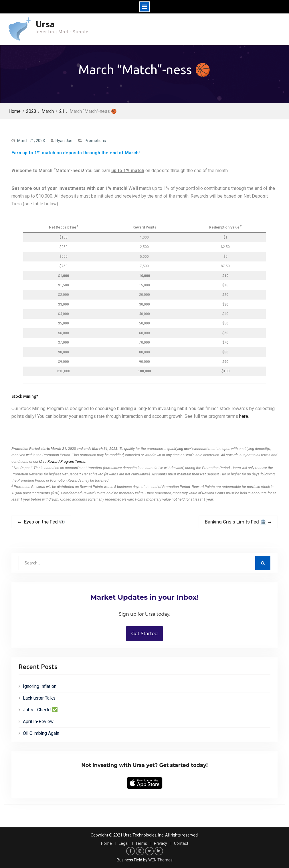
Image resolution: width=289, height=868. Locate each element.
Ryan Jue (64, 141)
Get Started (145, 634)
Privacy (161, 844)
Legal (124, 844)
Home (106, 844)
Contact (181, 844)
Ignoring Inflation (40, 686)
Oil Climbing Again (41, 733)
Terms (141, 844)
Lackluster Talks (39, 698)
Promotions (95, 141)
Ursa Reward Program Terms (62, 461)
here (244, 416)
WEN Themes (160, 860)
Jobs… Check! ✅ (40, 710)
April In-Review (38, 722)
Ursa (45, 24)
